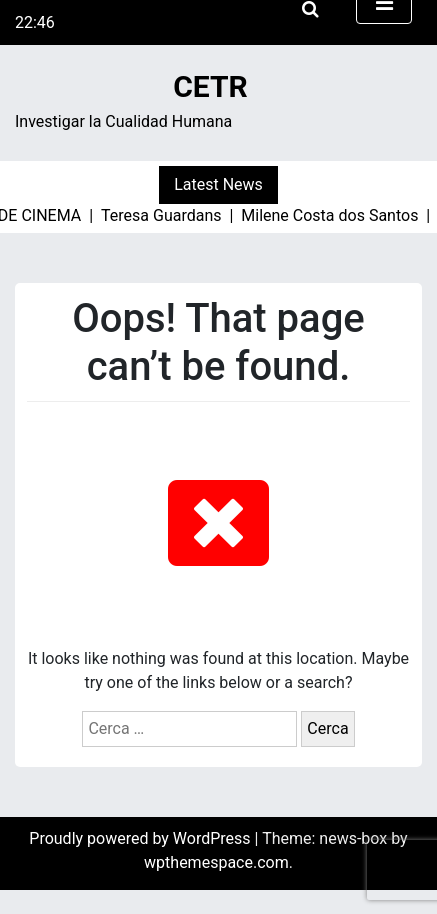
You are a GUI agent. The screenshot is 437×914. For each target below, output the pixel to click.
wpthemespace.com (216, 862)
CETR (210, 86)
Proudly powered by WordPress (141, 838)
